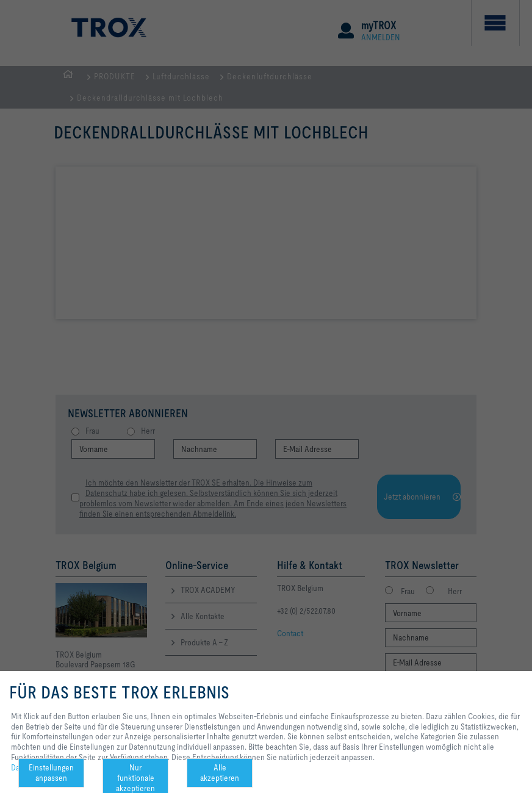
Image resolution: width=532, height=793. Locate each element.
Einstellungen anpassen (51, 773)
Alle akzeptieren (220, 773)
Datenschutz (32, 767)
